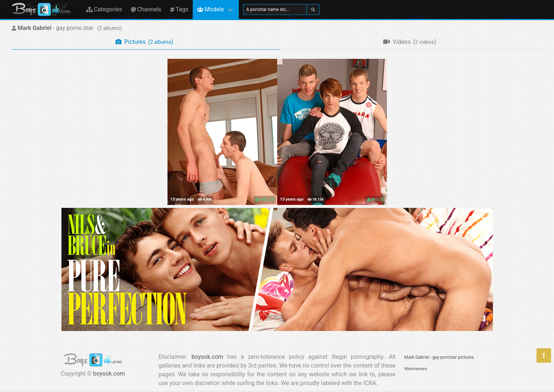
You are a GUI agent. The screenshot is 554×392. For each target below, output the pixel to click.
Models (210, 9)
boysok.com (109, 374)
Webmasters (416, 369)
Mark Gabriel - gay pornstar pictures (439, 357)
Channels (146, 9)
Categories (104, 9)
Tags (179, 9)
